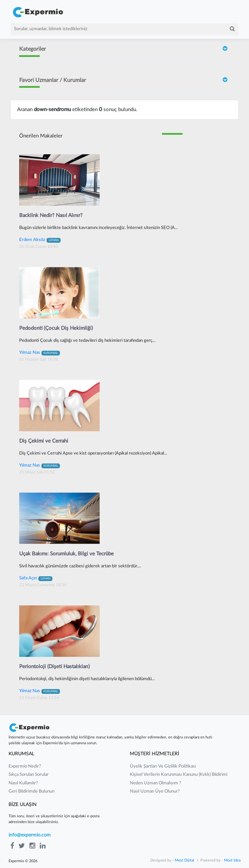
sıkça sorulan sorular (29, 775)
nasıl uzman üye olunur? (155, 791)
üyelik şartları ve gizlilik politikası (163, 766)
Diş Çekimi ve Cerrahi (44, 441)
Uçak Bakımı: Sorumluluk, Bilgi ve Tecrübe (66, 554)
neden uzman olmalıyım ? (155, 783)
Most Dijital (184, 860)
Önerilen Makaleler (41, 136)
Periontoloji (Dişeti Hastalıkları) (54, 667)
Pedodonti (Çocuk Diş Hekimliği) (56, 328)
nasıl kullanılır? (23, 783)
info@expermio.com (30, 835)
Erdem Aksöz (40, 240)
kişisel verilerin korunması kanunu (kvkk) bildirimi (179, 775)
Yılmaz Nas (40, 352)
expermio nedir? (25, 766)
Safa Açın (36, 578)
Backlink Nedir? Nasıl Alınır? (51, 215)
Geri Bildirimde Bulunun (32, 791)
